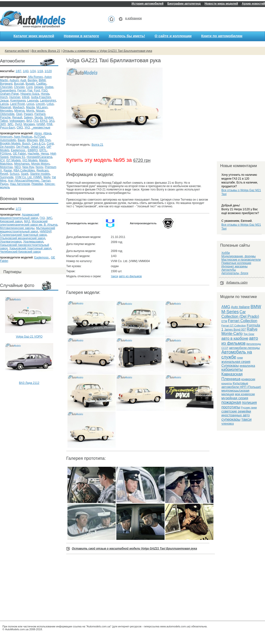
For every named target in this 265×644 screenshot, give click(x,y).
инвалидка (247, 366)
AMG (226, 307)
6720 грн (142, 160)
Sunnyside (7, 177)
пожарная (231, 402)
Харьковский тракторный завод (30, 248)
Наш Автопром (20, 184)
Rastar (8, 170)
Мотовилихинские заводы (17, 228)
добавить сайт (237, 283)
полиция (249, 403)
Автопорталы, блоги (235, 273)
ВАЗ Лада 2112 (29, 383)
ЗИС (49, 218)
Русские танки (249, 408)
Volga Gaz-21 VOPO (29, 337)
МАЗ (27, 221)
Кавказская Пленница (232, 376)
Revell (4, 174)
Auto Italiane (240, 307)
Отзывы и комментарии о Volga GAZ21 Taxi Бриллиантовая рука (107, 51)
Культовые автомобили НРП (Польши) (241, 385)
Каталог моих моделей (34, 36)
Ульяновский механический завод (23, 238)
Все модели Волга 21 (46, 51)
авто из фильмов (130, 276)
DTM (224, 321)
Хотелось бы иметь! (127, 36)
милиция (228, 394)
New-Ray (28, 167)
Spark (25, 174)
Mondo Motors (40, 164)
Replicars (42, 170)
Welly (47, 177)
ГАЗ (42, 218)
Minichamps (22, 164)
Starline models (40, 174)
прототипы (231, 407)
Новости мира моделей (221, 4)
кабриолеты (232, 369)
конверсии (248, 379)
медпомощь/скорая (235, 390)
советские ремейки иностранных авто (236, 413)
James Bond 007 (235, 330)
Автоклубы (229, 270)
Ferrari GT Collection (234, 325)
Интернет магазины (235, 266)
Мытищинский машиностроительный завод (27, 230)
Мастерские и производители (241, 260)
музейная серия (235, 398)
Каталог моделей (17, 51)
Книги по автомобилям (222, 36)
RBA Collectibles (24, 170)
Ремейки (37, 184)
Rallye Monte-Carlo (239, 331)
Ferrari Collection (243, 321)
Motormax (6, 167)
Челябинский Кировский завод (20, 252)
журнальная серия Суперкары (236, 364)
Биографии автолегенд (184, 4)
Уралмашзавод (33, 242)
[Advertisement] (29, 406)
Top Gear (249, 334)
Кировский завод (11, 221)
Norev (39, 167)
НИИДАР (46, 231)
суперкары (231, 419)
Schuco (14, 174)
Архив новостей (253, 4)
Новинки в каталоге (81, 36)
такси (114, 276)
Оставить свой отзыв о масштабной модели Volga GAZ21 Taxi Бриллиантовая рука (134, 549)
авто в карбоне (235, 338)
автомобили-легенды (245, 348)
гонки (240, 358)
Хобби (226, 253)
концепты (227, 383)
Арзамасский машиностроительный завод (20, 216)
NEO (18, 167)
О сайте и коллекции (173, 36)
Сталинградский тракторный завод (23, 235)
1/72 (18, 209)
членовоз (228, 424)
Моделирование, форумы (238, 256)
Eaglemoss (42, 258)
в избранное (134, 18)
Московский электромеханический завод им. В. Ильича (29, 223)
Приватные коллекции (236, 263)
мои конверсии (245, 394)
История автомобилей (148, 4)
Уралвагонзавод (11, 242)
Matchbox (6, 164)
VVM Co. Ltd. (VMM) (29, 177)
